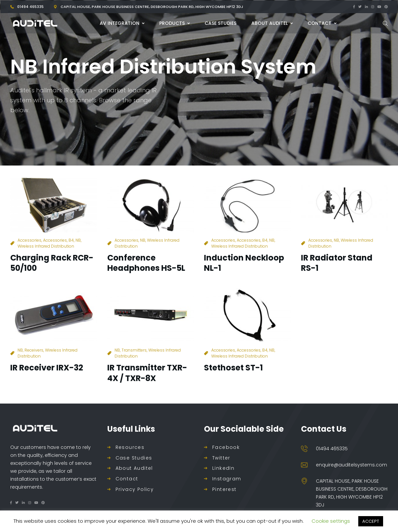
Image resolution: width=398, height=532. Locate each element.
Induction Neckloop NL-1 (244, 263)
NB (78, 240)
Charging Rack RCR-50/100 (52, 263)
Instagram (227, 479)
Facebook (226, 447)
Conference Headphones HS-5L (146, 263)
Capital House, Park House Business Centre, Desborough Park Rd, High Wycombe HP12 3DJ (152, 7)
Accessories (29, 240)
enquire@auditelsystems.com (351, 465)
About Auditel (134, 468)
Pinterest (224, 489)
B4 (71, 240)
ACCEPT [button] (371, 521)
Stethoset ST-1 (233, 368)
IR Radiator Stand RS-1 (337, 263)
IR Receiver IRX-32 (47, 368)
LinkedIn (223, 468)
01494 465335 (30, 7)
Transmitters (134, 350)
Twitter (221, 458)
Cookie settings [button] (331, 521)
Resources (130, 447)
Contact (127, 479)
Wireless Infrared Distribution (46, 246)
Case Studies (134, 458)
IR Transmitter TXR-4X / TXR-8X (147, 373)
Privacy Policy (135, 489)
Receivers (34, 350)
